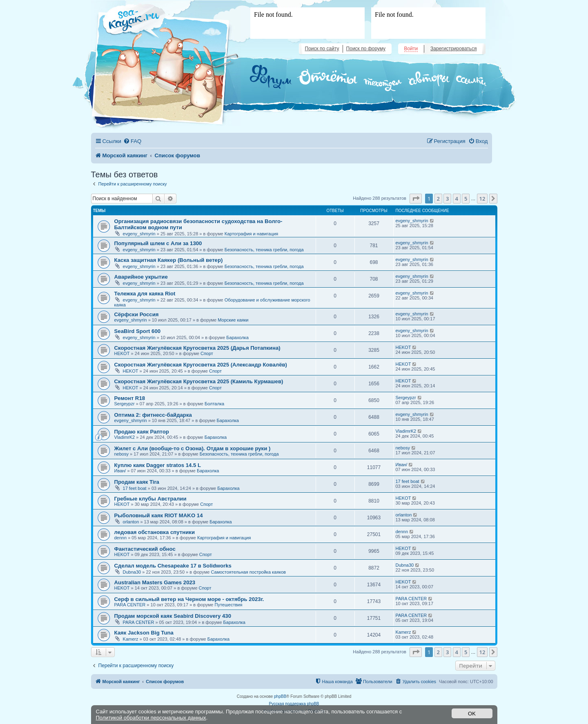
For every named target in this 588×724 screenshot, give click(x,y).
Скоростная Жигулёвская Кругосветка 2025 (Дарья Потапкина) (197, 348)
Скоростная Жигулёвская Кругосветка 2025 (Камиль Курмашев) (199, 381)
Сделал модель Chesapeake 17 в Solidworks (173, 566)
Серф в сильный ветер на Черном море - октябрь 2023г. (189, 599)
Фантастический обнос (145, 549)
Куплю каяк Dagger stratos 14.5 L (158, 465)
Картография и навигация (252, 234)
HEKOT (122, 353)
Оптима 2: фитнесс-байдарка (153, 415)
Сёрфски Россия (137, 314)
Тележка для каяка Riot (145, 294)
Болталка (214, 404)
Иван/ (120, 471)
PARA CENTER (130, 605)
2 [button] (438, 199)
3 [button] (447, 199)
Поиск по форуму (366, 49)
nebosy (121, 454)
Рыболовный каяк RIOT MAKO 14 (159, 515)
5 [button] (466, 199)
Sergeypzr (125, 404)
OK (472, 714)
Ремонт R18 (130, 398)
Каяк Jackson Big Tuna (144, 633)
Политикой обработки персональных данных (151, 718)
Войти (411, 49)
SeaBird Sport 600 (138, 331)
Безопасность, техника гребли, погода (264, 250)
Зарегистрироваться (453, 49)
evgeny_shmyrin (139, 234)
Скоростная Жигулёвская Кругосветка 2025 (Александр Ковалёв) (201, 365)
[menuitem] (132, 141)
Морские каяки (233, 320)
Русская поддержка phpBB (294, 704)
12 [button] (482, 199)
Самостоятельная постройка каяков (248, 572)
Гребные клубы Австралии (150, 499)
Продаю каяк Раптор (142, 432)
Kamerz (131, 639)
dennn (121, 538)
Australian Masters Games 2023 (155, 582)
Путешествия (229, 605)
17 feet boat (135, 488)
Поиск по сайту (322, 49)
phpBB (280, 696)
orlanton (131, 522)
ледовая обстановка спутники (155, 532)
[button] (416, 199)
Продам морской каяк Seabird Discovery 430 (173, 616)
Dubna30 (132, 572)
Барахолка (237, 337)
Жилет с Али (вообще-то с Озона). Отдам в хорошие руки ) (193, 448)
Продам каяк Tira (137, 482)
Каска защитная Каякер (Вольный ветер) (169, 260)
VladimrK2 (125, 437)
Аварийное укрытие (141, 277)
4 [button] (457, 199)
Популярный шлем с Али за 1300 (158, 243)
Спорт (207, 353)
